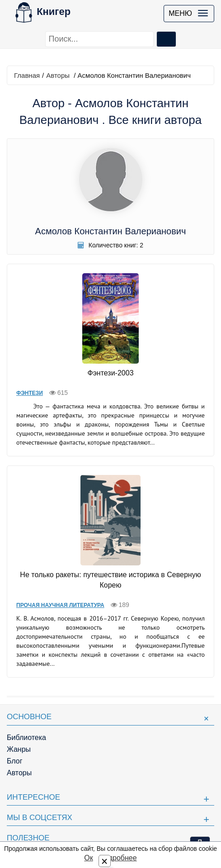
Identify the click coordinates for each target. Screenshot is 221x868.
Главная (27, 75)
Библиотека (26, 738)
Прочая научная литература (60, 605)
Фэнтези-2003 (110, 373)
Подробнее (118, 858)
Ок (88, 858)
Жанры (19, 749)
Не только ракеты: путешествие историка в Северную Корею (110, 580)
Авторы (58, 75)
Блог (15, 761)
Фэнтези (30, 393)
